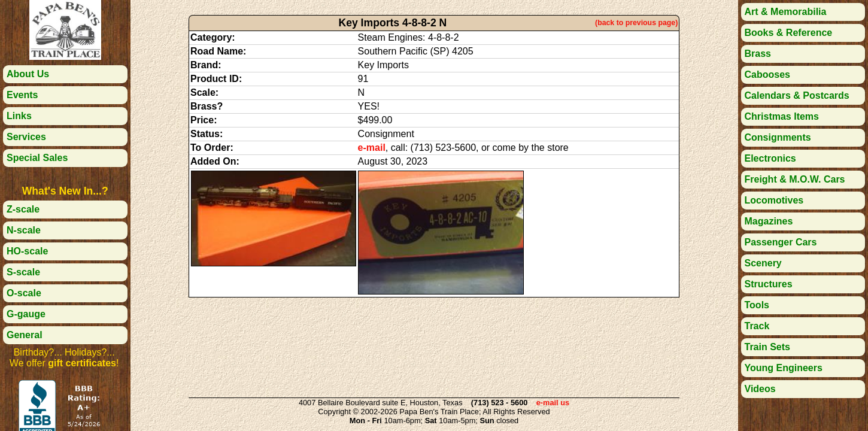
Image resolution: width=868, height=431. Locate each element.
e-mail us (553, 403)
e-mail (372, 148)
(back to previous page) (636, 23)
